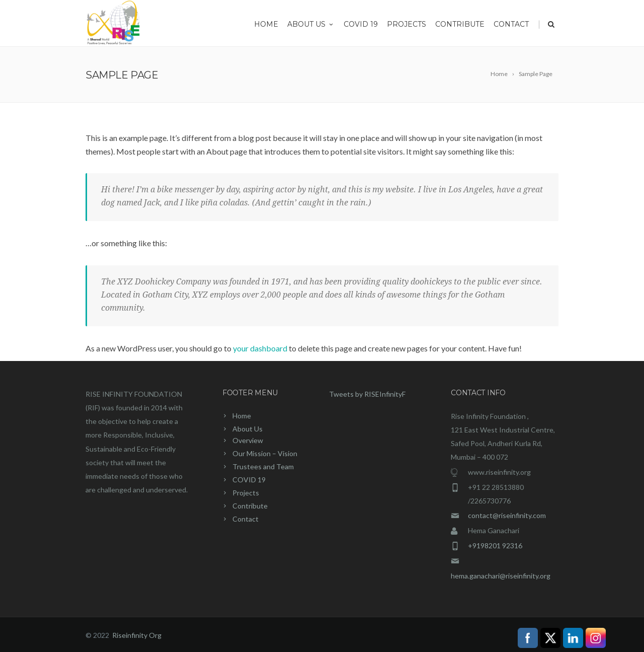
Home (266, 24)
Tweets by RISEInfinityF (367, 394)
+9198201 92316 (495, 546)
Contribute (460, 24)
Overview (248, 440)
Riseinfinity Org (137, 635)
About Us (311, 24)
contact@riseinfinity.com (507, 515)
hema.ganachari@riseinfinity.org (501, 576)
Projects (407, 24)
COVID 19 (361, 24)
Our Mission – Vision (265, 453)
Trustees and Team (263, 466)
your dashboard (260, 348)
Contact (511, 24)
